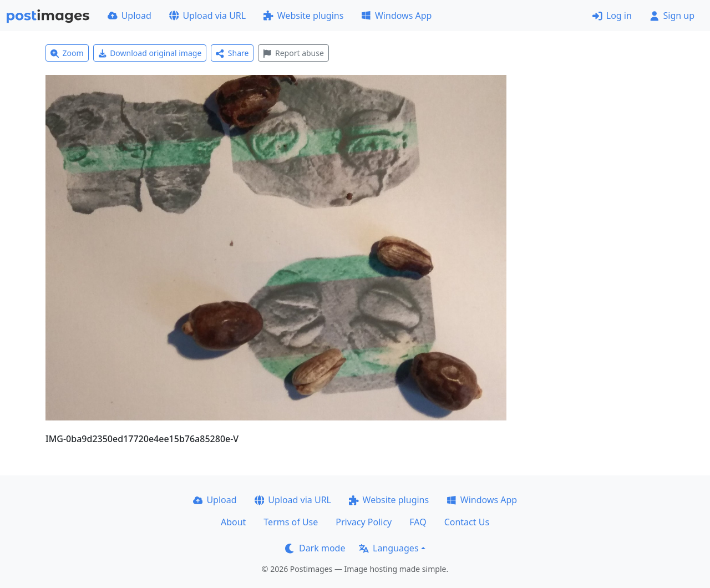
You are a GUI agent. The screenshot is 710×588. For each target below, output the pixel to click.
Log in (612, 16)
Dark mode (315, 548)
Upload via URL (207, 16)
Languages (389, 548)
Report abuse (293, 53)
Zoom (67, 53)
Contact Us (467, 522)
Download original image (150, 53)
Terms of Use (291, 522)
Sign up (672, 16)
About (233, 522)
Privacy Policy (364, 522)
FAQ (418, 522)
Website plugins (303, 16)
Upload (130, 16)
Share (232, 53)
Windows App (396, 16)
